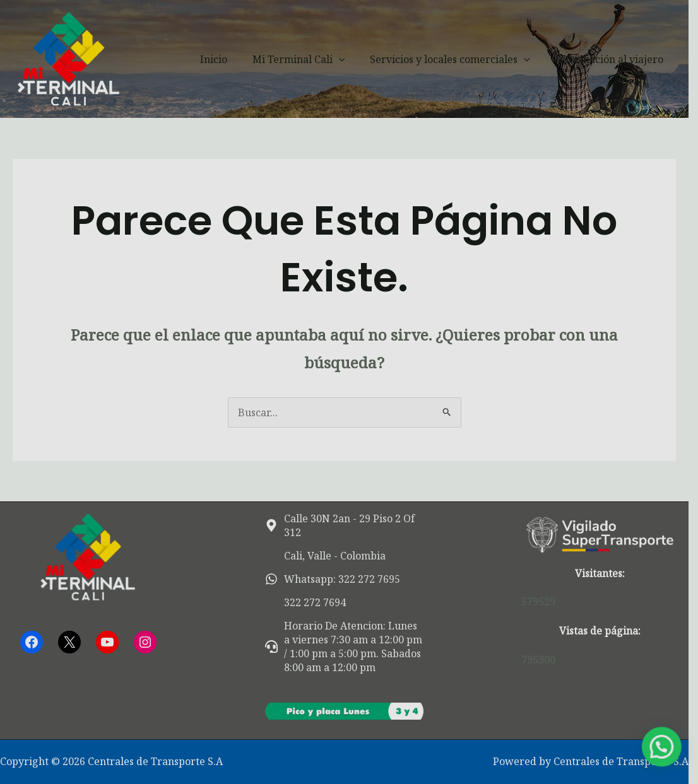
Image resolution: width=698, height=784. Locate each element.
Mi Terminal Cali (321, 59)
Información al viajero (621, 59)
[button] (361, 59)
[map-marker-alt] (349, 525)
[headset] (349, 647)
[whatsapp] (336, 579)
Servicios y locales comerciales (467, 59)
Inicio (241, 59)
